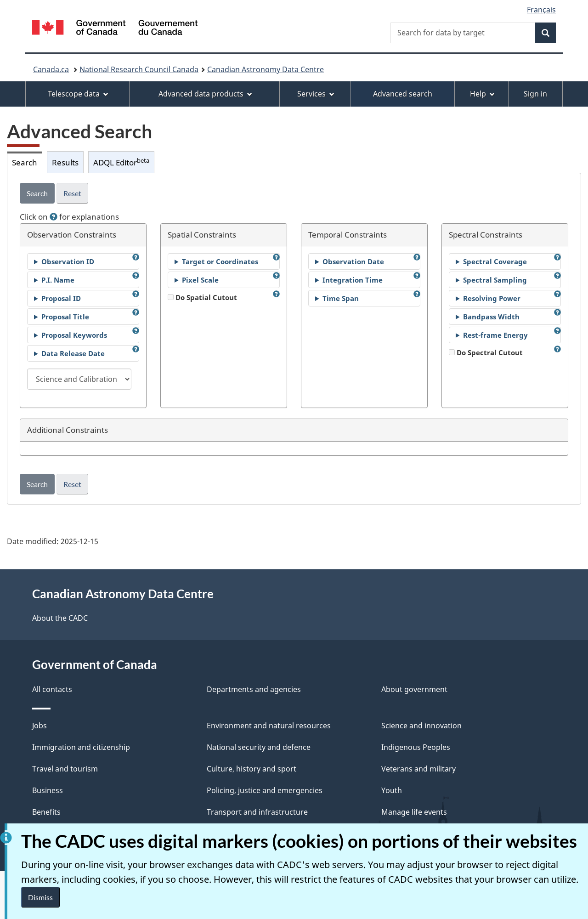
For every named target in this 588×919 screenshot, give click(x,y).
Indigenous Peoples (416, 747)
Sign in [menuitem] (535, 94)
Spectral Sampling (495, 280)
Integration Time (353, 280)
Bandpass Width (491, 317)
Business (48, 790)
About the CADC (60, 618)
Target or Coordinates (220, 261)
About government (414, 689)
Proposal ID (61, 298)
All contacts (52, 689)
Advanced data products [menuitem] (205, 94)
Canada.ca (51, 69)
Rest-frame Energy (495, 335)
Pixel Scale (200, 280)
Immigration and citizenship (81, 747)
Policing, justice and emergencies (265, 790)
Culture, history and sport (252, 769)
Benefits (46, 812)
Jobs (40, 726)
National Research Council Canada (139, 69)
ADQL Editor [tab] (121, 162)
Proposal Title (65, 317)
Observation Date (353, 261)
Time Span (341, 298)
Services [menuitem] (316, 94)
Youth (392, 790)
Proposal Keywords (74, 335)
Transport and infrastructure (257, 812)
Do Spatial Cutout (202, 297)
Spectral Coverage (495, 261)
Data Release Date (73, 353)
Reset (72, 193)
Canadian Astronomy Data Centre (266, 69)
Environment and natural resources (269, 726)
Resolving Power (492, 298)
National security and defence (259, 747)
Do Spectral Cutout (486, 352)
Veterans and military (418, 769)
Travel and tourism (65, 769)
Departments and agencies (254, 689)
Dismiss (40, 897)
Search (37, 193)
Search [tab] (25, 162)
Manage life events (414, 812)
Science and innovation (421, 726)
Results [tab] (65, 162)
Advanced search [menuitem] (403, 94)
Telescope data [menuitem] (78, 94)
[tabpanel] (294, 339)
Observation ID (68, 261)
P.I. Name (58, 280)
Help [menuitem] (482, 94)
